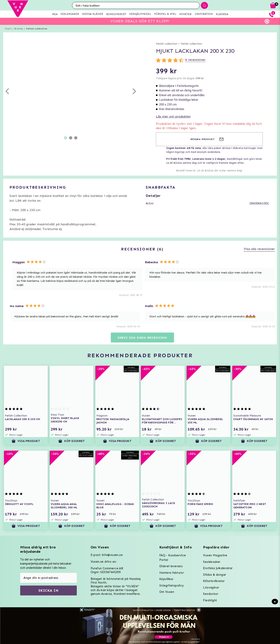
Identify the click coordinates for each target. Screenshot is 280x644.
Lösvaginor (211, 588)
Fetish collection (37, 29)
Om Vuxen (167, 592)
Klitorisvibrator (214, 581)
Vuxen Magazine (215, 555)
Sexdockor (211, 594)
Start (8, 29)
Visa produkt (26, 441)
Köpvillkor (166, 579)
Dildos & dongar (215, 575)
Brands (19, 29)
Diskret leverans (171, 566)
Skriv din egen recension (142, 338)
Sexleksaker (212, 562)
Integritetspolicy (172, 586)
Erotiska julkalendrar (218, 568)
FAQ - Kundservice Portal (173, 558)
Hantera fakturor (172, 573)
